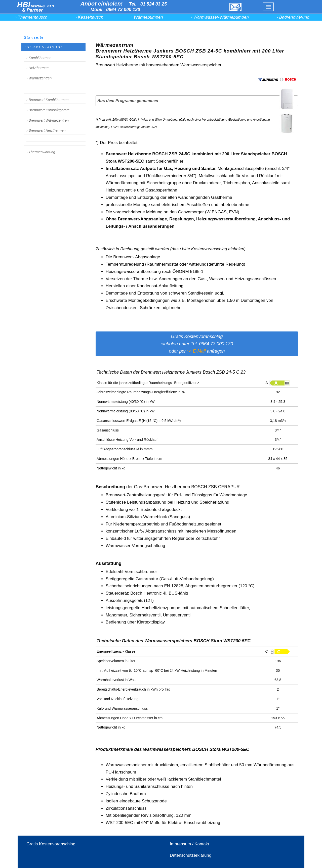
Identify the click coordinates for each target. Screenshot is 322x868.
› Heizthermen (37, 68)
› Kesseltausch (89, 17)
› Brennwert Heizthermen (46, 130)
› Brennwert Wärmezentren (48, 120)
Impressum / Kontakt (189, 844)
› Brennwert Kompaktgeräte (48, 110)
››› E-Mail (196, 351)
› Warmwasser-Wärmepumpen (220, 17)
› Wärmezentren (39, 78)
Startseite (34, 37)
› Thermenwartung (41, 152)
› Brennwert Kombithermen (47, 100)
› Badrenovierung (293, 17)
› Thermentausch (31, 17)
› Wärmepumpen (147, 17)
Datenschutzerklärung (191, 855)
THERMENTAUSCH (43, 47)
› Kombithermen (39, 58)
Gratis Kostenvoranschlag (51, 844)
